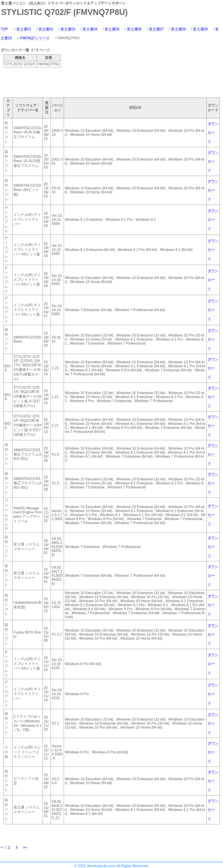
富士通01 (24, 29)
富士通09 (200, 29)
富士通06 (134, 29)
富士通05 (112, 29)
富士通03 (68, 29)
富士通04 (90, 29)
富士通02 (46, 29)
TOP (4, 29)
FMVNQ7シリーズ (35, 38)
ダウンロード (213, 133)
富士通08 (178, 29)
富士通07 (156, 29)
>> (25, 847)
